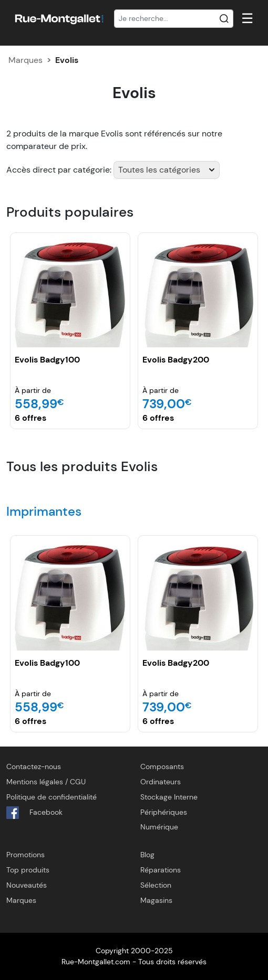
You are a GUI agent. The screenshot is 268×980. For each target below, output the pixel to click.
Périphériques (164, 812)
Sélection (156, 885)
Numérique (159, 827)
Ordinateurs (161, 782)
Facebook (34, 813)
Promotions (25, 855)
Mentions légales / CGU (46, 782)
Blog (147, 855)
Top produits (28, 870)
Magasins (156, 900)
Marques (25, 60)
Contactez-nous (34, 766)
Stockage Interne (169, 797)
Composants (162, 766)
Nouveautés (27, 885)
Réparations (161, 870)
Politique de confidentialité (51, 797)
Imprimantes (44, 511)
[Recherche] (174, 19)
